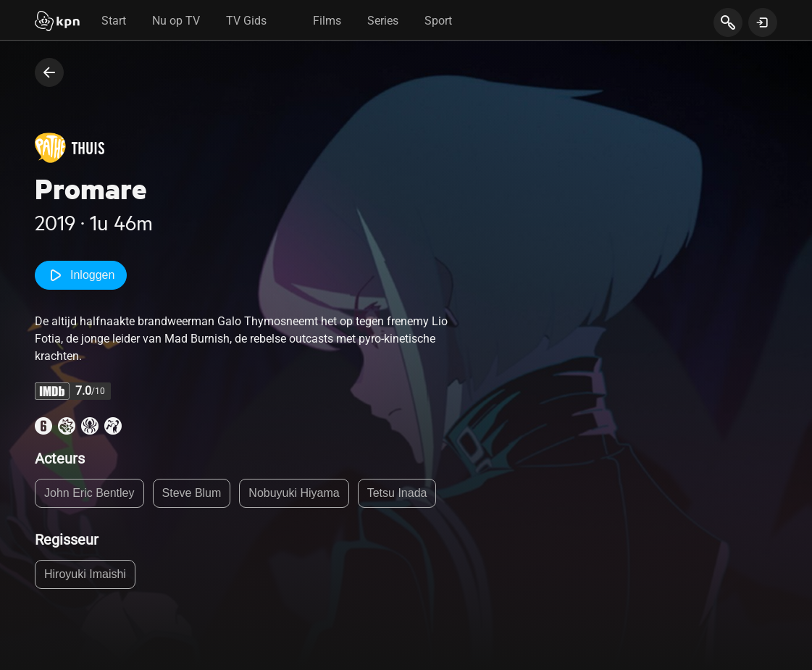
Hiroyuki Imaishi (85, 574)
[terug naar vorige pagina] (49, 72)
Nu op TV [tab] (176, 21)
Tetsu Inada (397, 493)
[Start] (57, 22)
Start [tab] (114, 21)
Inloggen (81, 275)
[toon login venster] (763, 22)
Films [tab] (327, 21)
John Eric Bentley (89, 493)
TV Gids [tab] (246, 21)
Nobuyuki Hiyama (294, 493)
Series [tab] (383, 21)
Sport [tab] (438, 21)
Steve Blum (192, 493)
